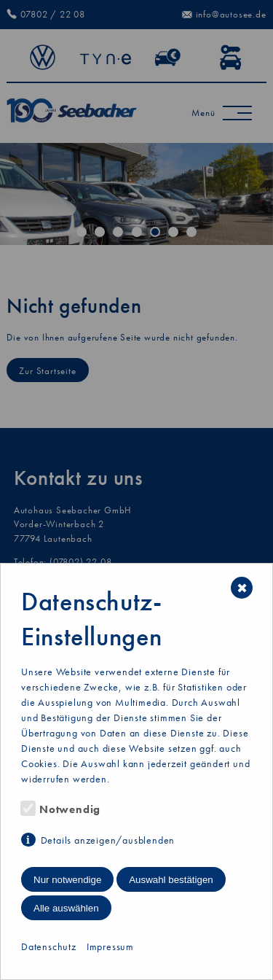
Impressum (110, 946)
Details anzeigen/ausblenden (108, 840)
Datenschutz (49, 946)
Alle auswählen (66, 908)
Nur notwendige (67, 880)
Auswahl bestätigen (171, 880)
